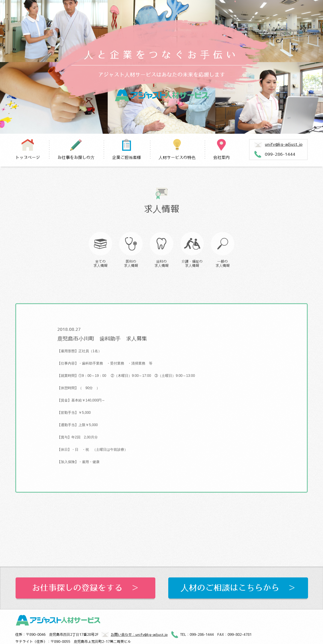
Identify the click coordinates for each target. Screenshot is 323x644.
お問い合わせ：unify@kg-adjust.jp (134, 635)
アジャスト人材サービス (162, 95)
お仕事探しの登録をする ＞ (85, 588)
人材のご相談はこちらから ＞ (238, 588)
